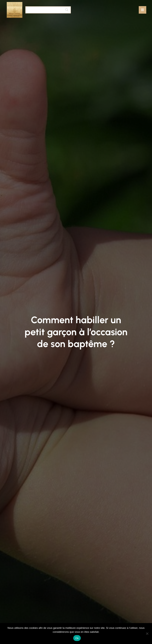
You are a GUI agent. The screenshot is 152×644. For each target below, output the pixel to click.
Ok (77, 638)
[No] (147, 634)
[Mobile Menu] (142, 10)
